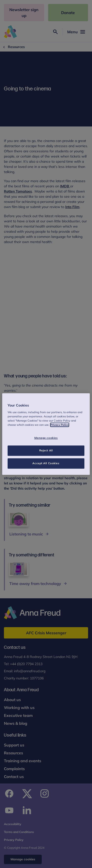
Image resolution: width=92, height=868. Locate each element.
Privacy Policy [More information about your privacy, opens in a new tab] (60, 425)
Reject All (46, 450)
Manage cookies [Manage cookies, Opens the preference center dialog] (46, 438)
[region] (46, 434)
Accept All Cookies (46, 463)
